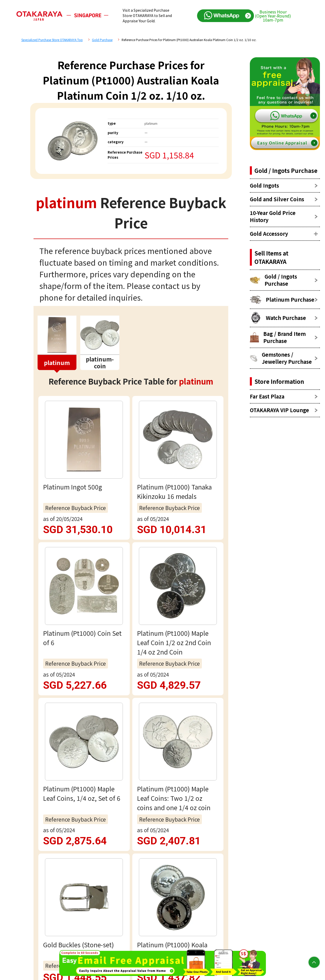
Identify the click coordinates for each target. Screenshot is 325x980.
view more (131, 497)
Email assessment (131, 774)
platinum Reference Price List (102, 561)
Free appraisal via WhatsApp (131, 741)
